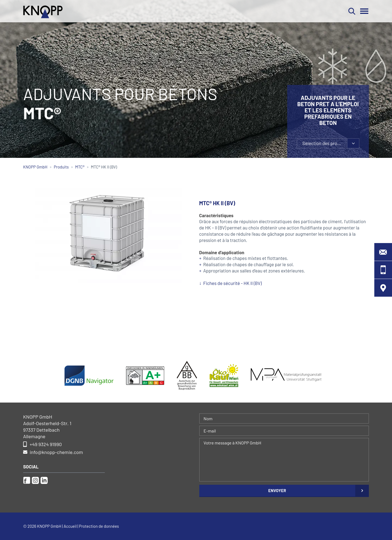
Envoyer (277, 490)
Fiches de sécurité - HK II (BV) (233, 283)
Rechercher (352, 11)
